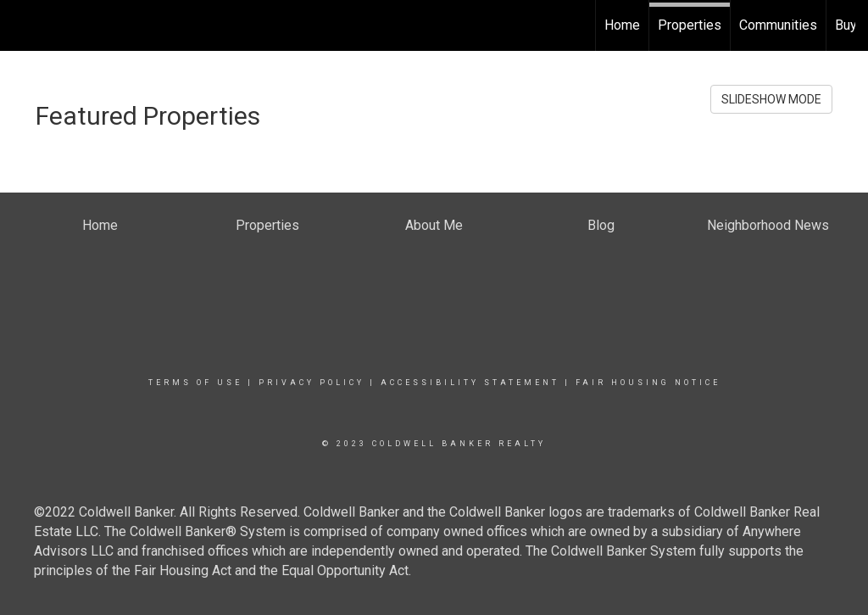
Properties (690, 25)
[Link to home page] (22, 25)
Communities (778, 25)
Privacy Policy (312, 383)
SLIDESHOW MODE (771, 99)
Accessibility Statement (470, 383)
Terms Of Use (195, 383)
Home (622, 25)
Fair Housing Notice (648, 383)
